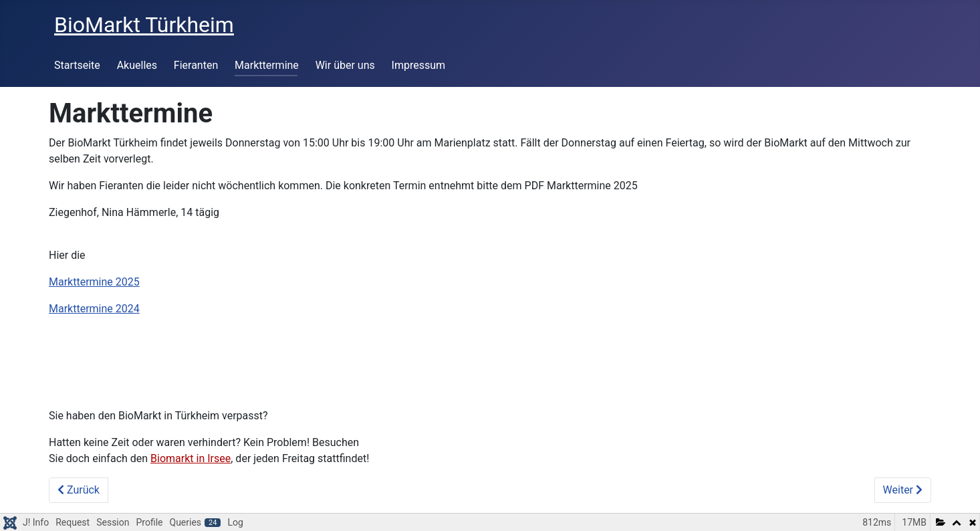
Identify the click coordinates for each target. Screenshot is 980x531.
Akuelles (137, 65)
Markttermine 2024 (94, 309)
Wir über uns (345, 65)
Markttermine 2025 (94, 282)
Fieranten (196, 65)
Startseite (77, 65)
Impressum (419, 65)
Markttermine (267, 65)
